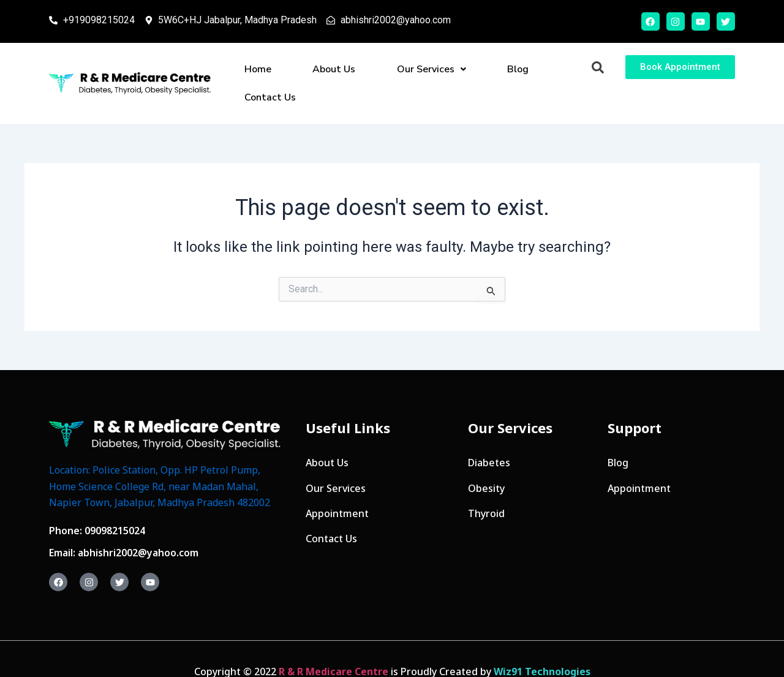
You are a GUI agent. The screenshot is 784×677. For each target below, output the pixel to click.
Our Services (390, 70)
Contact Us (509, 70)
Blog (454, 70)
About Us (316, 70)
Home (263, 70)
